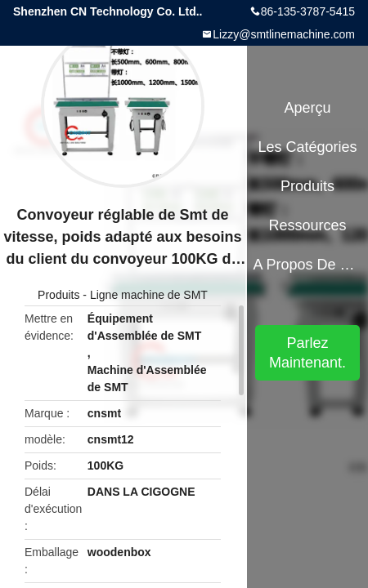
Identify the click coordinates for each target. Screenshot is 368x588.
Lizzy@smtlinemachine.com (284, 34)
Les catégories (308, 147)
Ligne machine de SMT (149, 295)
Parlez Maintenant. (307, 353)
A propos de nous (307, 265)
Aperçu (308, 108)
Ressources (308, 225)
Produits (58, 295)
